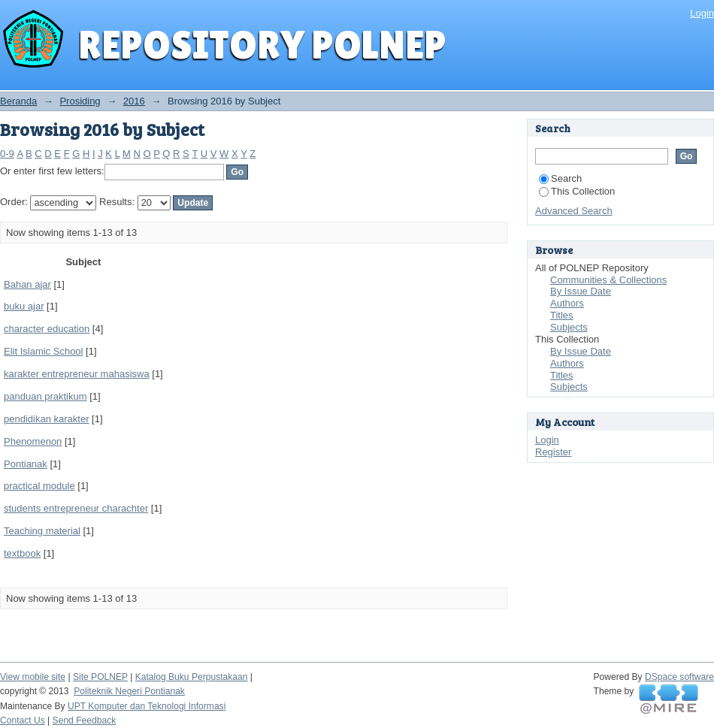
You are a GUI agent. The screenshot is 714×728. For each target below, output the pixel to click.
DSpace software (679, 677)
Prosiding (80, 101)
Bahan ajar (27, 284)
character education (47, 329)
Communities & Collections (608, 280)
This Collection (577, 191)
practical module (39, 486)
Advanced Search (574, 211)
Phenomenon (33, 441)
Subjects (569, 327)
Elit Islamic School (43, 351)
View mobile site (33, 677)
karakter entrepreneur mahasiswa (77, 374)
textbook (22, 553)
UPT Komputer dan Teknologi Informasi (147, 706)
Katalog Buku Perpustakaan (192, 677)
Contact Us (23, 720)
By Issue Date (581, 291)
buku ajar (24, 306)
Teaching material (42, 531)
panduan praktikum (45, 396)
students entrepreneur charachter (76, 508)
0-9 (7, 154)
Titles (562, 315)
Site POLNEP (100, 677)
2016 (134, 101)
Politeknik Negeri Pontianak (129, 691)
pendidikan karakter (46, 419)
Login (702, 13)
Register (553, 452)
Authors (567, 303)
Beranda (18, 101)
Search (560, 178)
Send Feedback (85, 720)
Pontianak (26, 464)
